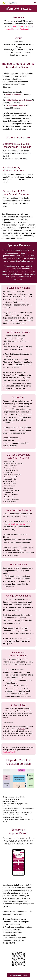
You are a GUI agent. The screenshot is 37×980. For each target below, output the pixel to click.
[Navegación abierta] (35, 2)
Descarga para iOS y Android (18, 975)
